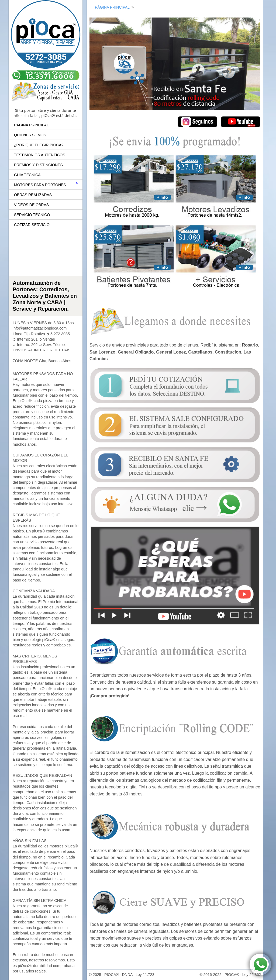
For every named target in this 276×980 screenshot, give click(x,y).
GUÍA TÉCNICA (27, 175)
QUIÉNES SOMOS (30, 135)
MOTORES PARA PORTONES (40, 185)
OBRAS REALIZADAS (33, 195)
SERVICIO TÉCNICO (32, 215)
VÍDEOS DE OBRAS (31, 205)
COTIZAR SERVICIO (32, 225)
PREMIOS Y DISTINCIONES (38, 165)
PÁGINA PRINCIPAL (31, 125)
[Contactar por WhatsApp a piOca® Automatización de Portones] (260, 964)
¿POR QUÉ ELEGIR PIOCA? (39, 145)
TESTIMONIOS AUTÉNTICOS (40, 155)
